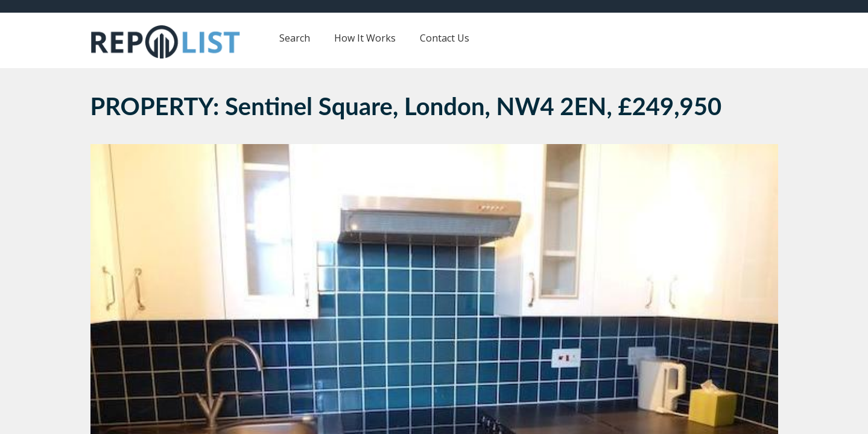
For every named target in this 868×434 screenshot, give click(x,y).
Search (295, 38)
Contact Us (445, 38)
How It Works (365, 38)
